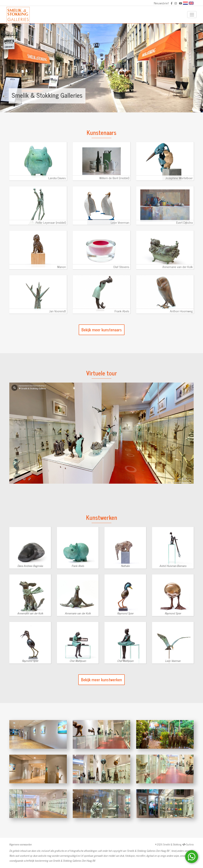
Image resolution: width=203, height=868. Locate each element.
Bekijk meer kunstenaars (102, 330)
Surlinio (190, 844)
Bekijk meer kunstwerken (101, 680)
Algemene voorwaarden (21, 844)
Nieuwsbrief (161, 3)
